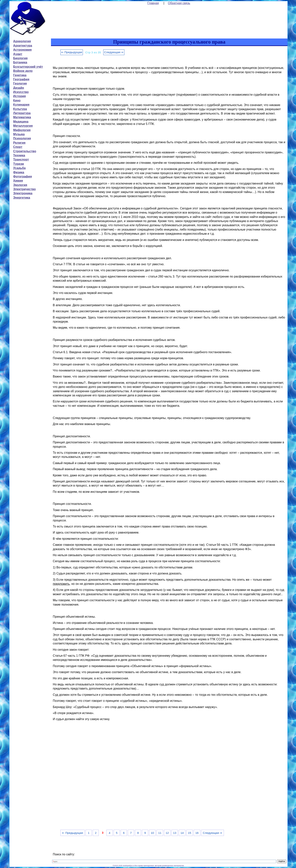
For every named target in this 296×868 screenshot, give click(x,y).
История (20, 96)
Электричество (24, 189)
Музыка (19, 134)
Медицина (21, 122)
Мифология (22, 130)
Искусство (21, 92)
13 (175, 833)
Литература (22, 113)
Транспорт (21, 160)
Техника (19, 155)
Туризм (19, 164)
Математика (22, 117)
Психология (22, 138)
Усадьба (19, 168)
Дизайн (19, 88)
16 (197, 833)
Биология (20, 58)
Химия (18, 181)
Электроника (23, 193)
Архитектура (23, 46)
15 (189, 833)
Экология (20, 185)
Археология (22, 41)
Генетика (20, 75)
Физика (19, 172)
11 (160, 833)
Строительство (25, 151)
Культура (20, 109)
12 (167, 833)
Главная (153, 3)
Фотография (23, 176)
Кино (17, 100)
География (21, 79)
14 (182, 833)
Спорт (18, 147)
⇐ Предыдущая (72, 52)
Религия (19, 143)
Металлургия (23, 126)
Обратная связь (179, 3)
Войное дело (23, 71)
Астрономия (22, 50)
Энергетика (22, 198)
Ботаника (20, 62)
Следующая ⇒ (114, 52)
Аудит (18, 54)
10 (152, 833)
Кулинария (21, 105)
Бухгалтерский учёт (28, 67)
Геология (20, 83)
